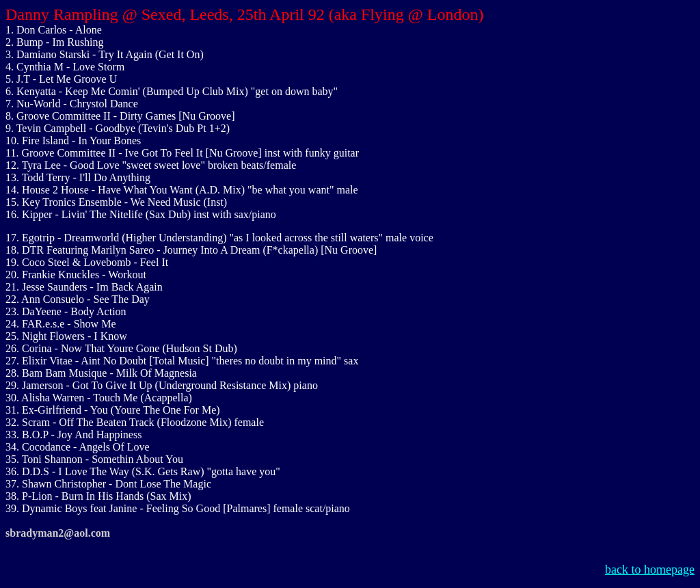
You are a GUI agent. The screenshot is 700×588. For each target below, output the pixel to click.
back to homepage (650, 570)
